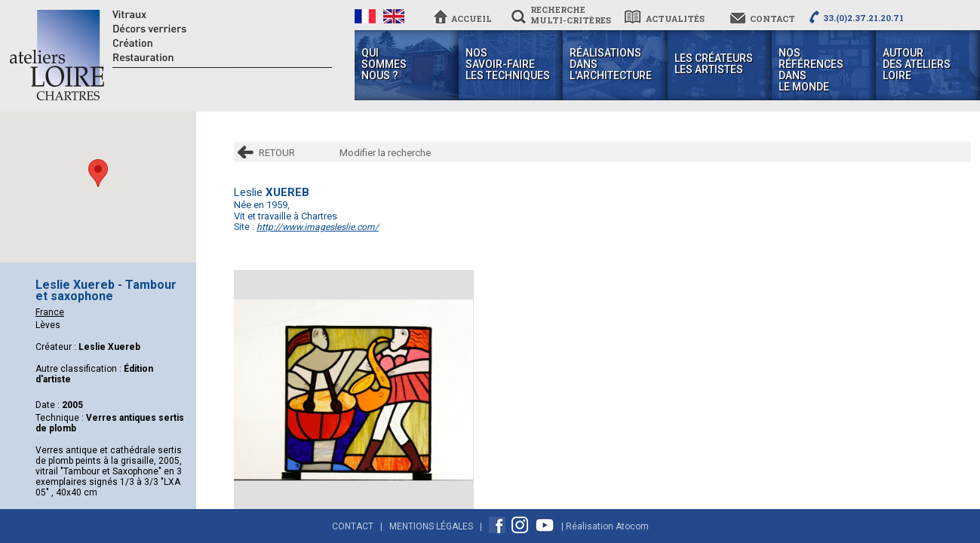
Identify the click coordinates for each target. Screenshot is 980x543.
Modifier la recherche (385, 153)
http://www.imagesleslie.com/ (318, 227)
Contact (353, 526)
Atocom (632, 526)
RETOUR (277, 153)
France (50, 312)
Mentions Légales (431, 526)
